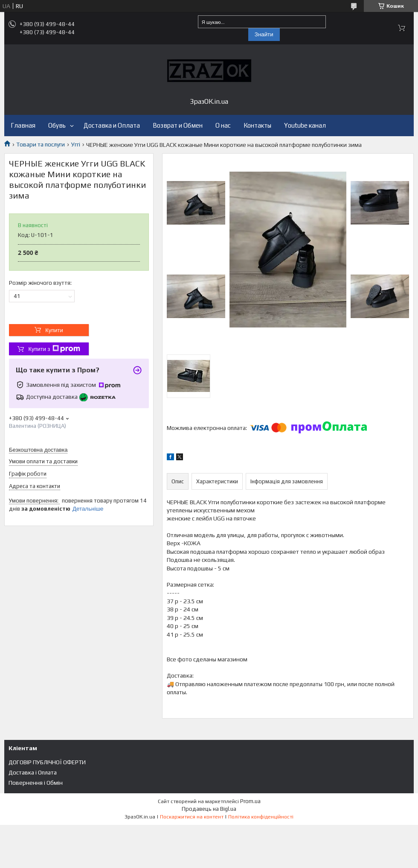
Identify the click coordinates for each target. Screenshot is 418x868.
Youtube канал (305, 125)
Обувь (57, 125)
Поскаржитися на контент (192, 817)
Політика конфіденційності (261, 817)
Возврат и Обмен (178, 125)
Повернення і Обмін (36, 783)
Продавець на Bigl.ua (209, 809)
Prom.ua (250, 801)
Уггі (76, 144)
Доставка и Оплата (112, 125)
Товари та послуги (41, 144)
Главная (23, 125)
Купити (54, 330)
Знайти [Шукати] (264, 34)
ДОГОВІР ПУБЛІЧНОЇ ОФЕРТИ (47, 762)
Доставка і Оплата (33, 772)
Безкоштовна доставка (38, 450)
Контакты (257, 125)
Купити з (54, 349)
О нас (223, 125)
